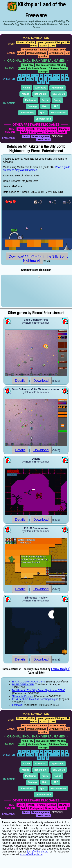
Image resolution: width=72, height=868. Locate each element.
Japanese (64, 129)
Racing (57, 100)
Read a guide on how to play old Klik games (37, 169)
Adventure (41, 88)
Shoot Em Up (27, 113)
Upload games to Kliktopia (51, 42)
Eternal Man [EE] (61, 669)
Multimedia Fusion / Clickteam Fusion (47, 68)
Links (52, 46)
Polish (24, 132)
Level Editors (56, 53)
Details (20, 381)
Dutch (21, 129)
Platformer (31, 100)
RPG (56, 106)
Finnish (31, 129)
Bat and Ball (41, 94)
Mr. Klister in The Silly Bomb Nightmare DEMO (39, 690)
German (52, 129)
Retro (45, 106)
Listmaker (18, 705)
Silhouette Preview (23, 696)
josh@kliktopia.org (38, 852)
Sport (43, 113)
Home (20, 42)
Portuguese (36, 132)
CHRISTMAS (43, 140)
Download (41, 381)
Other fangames (40, 136)
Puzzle (45, 100)
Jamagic (43, 72)
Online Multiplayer (37, 53)
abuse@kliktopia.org (32, 854)
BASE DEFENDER (23, 684)
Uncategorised (43, 119)
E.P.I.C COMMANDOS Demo (29, 682)
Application (57, 88)
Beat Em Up (59, 94)
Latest (43, 50)
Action (26, 88)
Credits (30, 42)
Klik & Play (27, 65)
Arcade (25, 94)
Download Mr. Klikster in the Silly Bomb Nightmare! (39, 258)
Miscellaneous (58, 113)
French (41, 129)
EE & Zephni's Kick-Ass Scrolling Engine (35, 699)
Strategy (33, 106)
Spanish (49, 132)
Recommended (30, 50)
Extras (43, 46)
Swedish (61, 132)
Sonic (26, 136)
